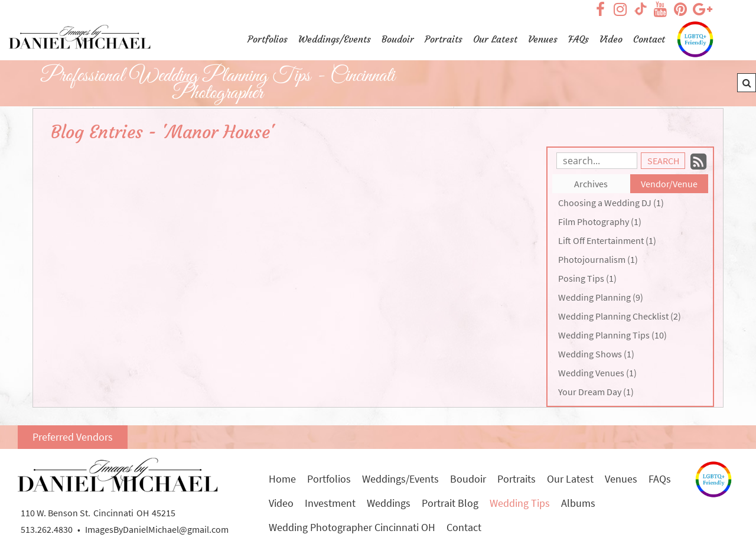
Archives (591, 184)
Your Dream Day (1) (596, 392)
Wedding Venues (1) (597, 373)
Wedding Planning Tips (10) (612, 335)
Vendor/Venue (669, 184)
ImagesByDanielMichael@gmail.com (157, 529)
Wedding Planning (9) (601, 297)
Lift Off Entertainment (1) (607, 240)
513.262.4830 (47, 529)
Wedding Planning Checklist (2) (620, 316)
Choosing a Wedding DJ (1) (611, 203)
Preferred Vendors (73, 437)
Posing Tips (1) (587, 278)
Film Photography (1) (600, 222)
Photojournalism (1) (598, 259)
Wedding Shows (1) (596, 354)
